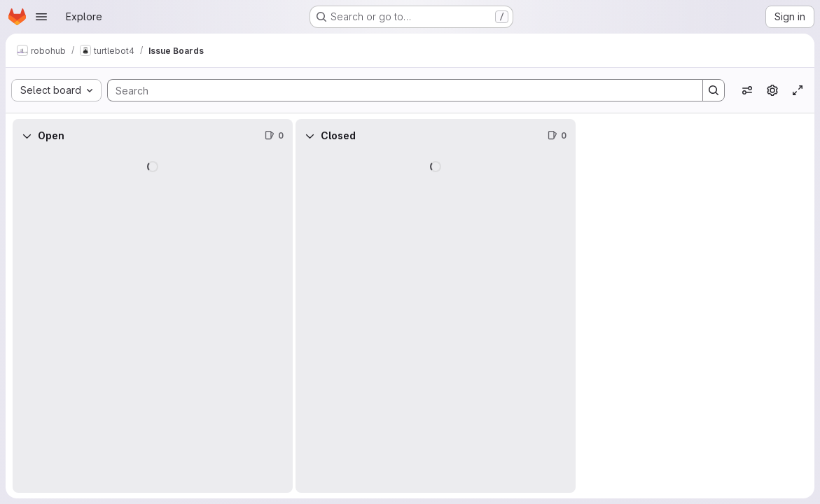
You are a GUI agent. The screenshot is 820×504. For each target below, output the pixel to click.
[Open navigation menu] (41, 17)
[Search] (398, 90)
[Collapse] (27, 136)
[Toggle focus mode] (798, 90)
